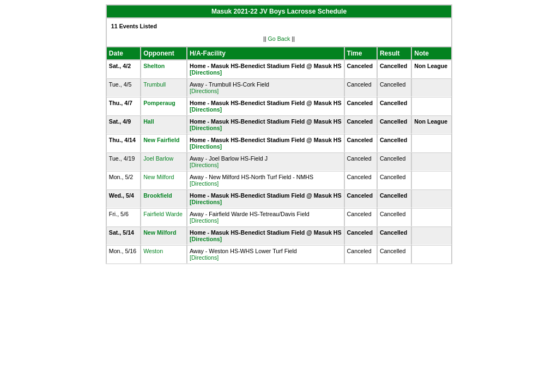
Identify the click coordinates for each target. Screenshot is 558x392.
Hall (149, 121)
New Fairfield (161, 140)
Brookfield (158, 195)
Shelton (154, 66)
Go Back (279, 39)
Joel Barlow (158, 158)
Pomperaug (159, 103)
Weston (153, 251)
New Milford (159, 177)
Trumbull (154, 84)
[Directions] (206, 72)
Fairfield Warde (163, 214)
